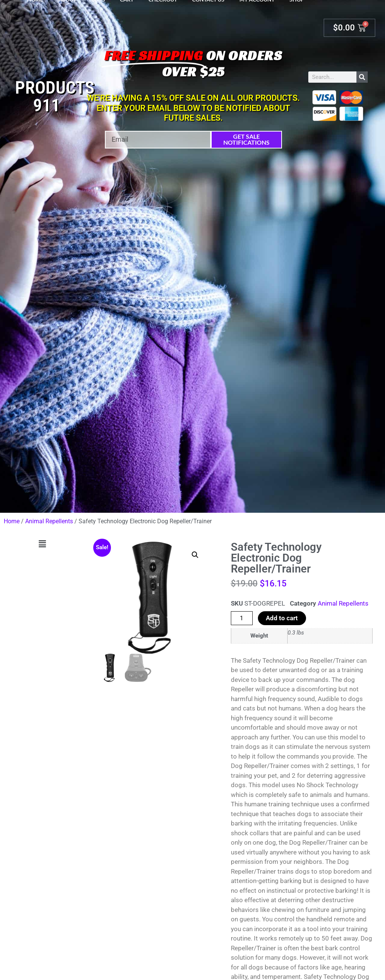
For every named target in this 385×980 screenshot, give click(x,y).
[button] (42, 544)
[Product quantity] (242, 618)
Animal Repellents (49, 521)
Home (12, 521)
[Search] (362, 77)
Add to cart (282, 618)
